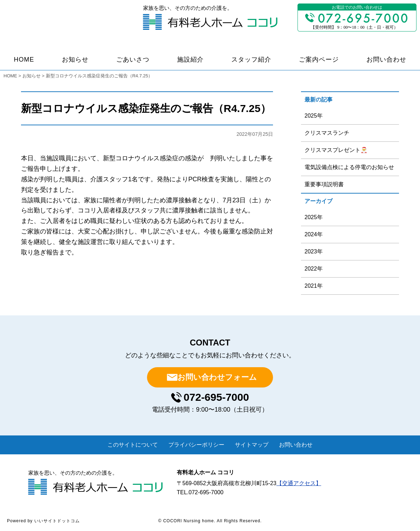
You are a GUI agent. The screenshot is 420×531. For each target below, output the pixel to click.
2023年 (314, 251)
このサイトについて (133, 445)
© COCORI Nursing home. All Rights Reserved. (210, 521)
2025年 (314, 116)
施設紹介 (190, 60)
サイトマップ (252, 445)
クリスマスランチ (327, 133)
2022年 (314, 269)
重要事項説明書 (324, 184)
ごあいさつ (133, 60)
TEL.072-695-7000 (200, 492)
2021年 (314, 286)
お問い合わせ (386, 60)
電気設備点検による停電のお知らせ (349, 167)
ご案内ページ (319, 60)
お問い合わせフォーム (217, 377)
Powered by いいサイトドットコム (43, 521)
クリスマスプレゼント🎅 (336, 150)
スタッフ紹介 (251, 60)
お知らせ (75, 60)
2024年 (314, 234)
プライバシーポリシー (196, 445)
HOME (24, 60)
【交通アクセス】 (299, 483)
